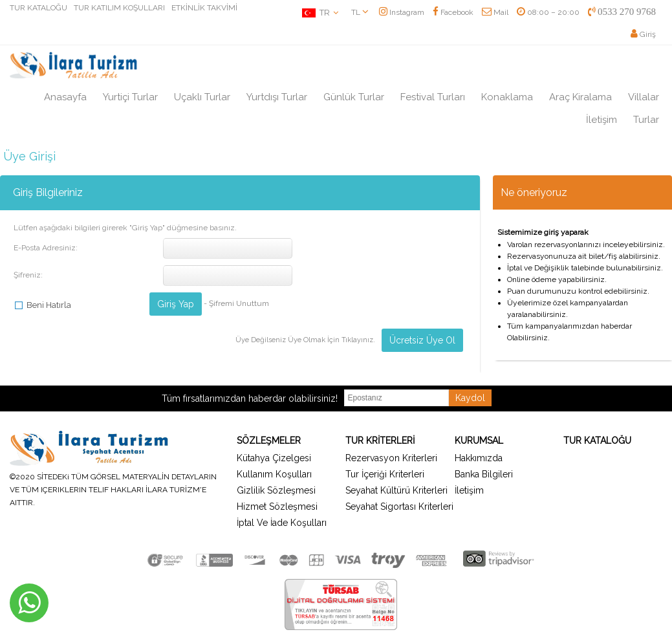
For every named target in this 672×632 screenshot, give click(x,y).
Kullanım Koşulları (274, 474)
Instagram (402, 12)
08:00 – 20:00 (548, 12)
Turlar (646, 120)
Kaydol (470, 398)
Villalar (644, 97)
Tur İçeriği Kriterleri (385, 474)
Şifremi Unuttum (239, 303)
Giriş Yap (176, 304)
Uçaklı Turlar (202, 97)
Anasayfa (65, 97)
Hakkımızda (479, 458)
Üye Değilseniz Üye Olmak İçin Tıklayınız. (305, 340)
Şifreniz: (28, 275)
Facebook (453, 12)
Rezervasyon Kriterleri (391, 458)
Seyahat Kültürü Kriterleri (396, 490)
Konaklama (507, 97)
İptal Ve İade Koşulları (282, 523)
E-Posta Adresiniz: (46, 248)
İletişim (602, 120)
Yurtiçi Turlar (130, 97)
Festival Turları (433, 97)
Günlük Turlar (354, 97)
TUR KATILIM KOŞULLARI (119, 8)
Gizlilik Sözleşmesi (276, 490)
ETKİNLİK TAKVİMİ (204, 8)
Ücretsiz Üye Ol (422, 340)
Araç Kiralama (580, 97)
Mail (495, 12)
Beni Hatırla (49, 305)
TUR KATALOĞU (38, 8)
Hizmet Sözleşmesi (277, 507)
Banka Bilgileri (484, 474)
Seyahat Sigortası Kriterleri (399, 507)
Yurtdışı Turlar (277, 97)
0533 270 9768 (622, 12)
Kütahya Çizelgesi (274, 458)
